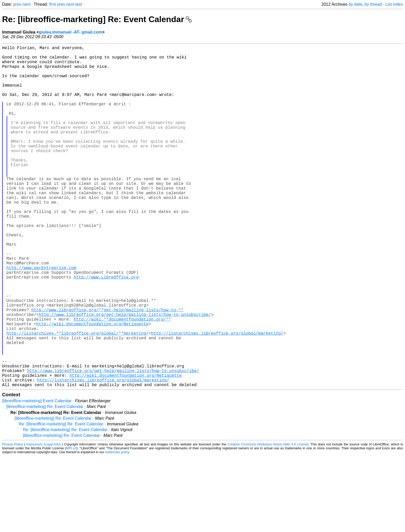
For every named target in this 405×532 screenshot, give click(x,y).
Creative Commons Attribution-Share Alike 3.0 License (268, 520)
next (26, 4)
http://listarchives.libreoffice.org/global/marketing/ (217, 398)
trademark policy (117, 528)
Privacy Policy (12, 520)
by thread (373, 4)
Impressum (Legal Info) (44, 520)
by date (355, 4)
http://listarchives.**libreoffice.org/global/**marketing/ (78, 398)
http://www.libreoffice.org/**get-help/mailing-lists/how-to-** (108, 369)
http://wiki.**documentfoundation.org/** (122, 380)
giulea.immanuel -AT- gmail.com (71, 32)
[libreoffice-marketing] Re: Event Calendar (45, 482)
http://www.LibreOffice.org (106, 329)
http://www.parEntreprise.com (41, 317)
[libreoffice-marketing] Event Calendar (37, 477)
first (52, 4)
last (79, 4)
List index (394, 4)
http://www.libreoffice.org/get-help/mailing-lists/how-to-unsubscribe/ (125, 375)
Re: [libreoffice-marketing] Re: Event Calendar (97, 19)
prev (17, 4)
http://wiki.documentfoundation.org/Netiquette (92, 386)
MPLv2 (71, 524)
